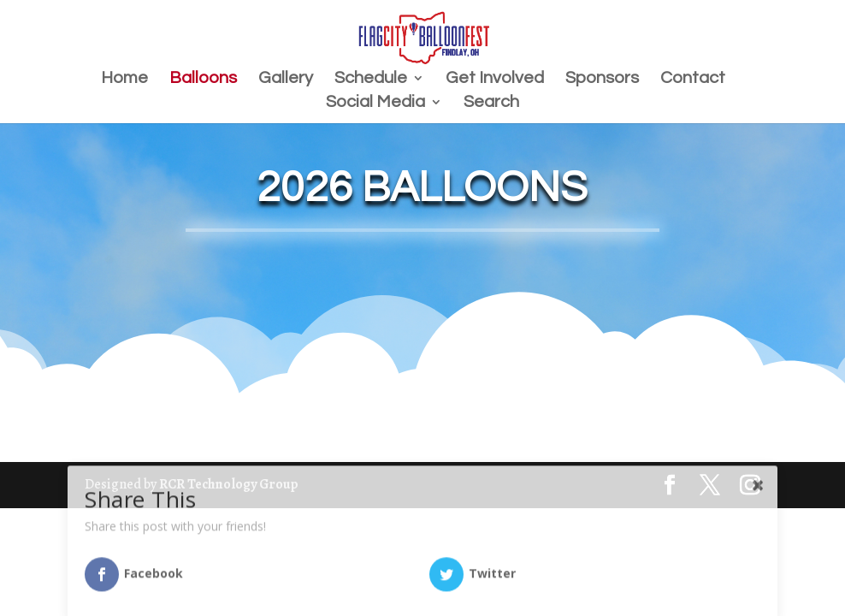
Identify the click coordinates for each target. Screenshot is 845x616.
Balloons (203, 79)
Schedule (371, 79)
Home (124, 79)
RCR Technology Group (229, 484)
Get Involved (495, 79)
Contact (693, 79)
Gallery (286, 79)
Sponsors (602, 79)
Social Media (375, 103)
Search (491, 103)
